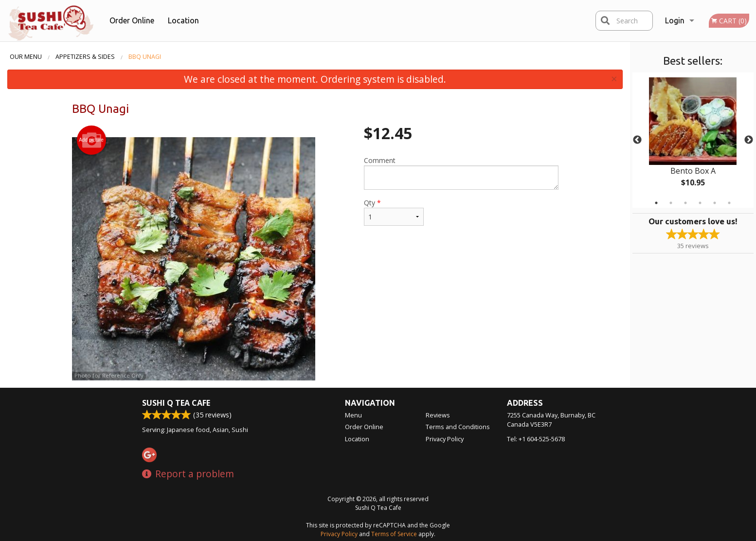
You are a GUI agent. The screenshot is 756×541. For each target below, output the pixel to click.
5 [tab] (715, 203)
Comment (461, 173)
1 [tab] (656, 203)
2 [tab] (671, 203)
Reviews (438, 415)
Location (183, 20)
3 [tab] (685, 203)
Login (675, 20)
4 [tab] (700, 203)
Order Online (132, 20)
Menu (353, 415)
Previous (637, 140)
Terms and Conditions (458, 427)
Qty (394, 212)
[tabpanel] (693, 140)
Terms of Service (394, 534)
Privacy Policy (445, 439)
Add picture (91, 140)
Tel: (536, 439)
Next (749, 140)
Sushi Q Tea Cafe (176, 403)
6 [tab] (729, 203)
